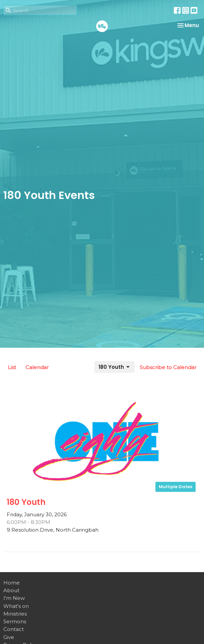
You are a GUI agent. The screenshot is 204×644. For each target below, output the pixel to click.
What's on (16, 606)
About (11, 590)
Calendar (37, 367)
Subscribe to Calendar (168, 367)
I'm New (14, 598)
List (12, 367)
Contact (14, 629)
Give (9, 637)
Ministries (15, 614)
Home (12, 583)
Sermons (15, 621)
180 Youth (115, 367)
